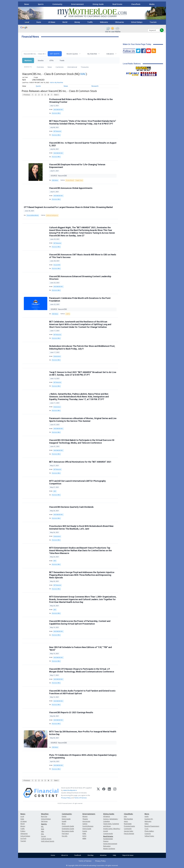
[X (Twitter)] (98, 793)
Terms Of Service (80, 798)
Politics (23, 831)
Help (114, 855)
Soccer (43, 836)
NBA (43, 831)
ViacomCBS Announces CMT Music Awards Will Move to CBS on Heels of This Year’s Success (83, 256)
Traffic (90, 22)
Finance (106, 841)
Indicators (110, 54)
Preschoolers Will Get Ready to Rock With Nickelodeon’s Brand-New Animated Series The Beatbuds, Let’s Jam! (81, 527)
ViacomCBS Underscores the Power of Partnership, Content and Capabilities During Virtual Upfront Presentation (80, 622)
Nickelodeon (57, 356)
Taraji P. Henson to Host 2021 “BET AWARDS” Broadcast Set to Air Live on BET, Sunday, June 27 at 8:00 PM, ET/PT (83, 374)
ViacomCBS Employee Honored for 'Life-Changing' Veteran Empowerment (77, 166)
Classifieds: (128, 814)
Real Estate (117, 4)
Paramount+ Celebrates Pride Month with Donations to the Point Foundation (80, 299)
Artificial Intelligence (52, 215)
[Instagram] (115, 793)
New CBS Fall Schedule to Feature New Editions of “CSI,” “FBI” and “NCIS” (80, 649)
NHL (42, 834)
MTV (55, 491)
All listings (107, 816)
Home (53, 855)
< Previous (26, 95)
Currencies (60, 67)
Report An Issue (128, 855)
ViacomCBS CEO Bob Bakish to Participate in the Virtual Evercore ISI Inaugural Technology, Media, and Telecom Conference (82, 442)
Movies (85, 816)
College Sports (46, 839)
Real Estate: (108, 836)
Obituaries (119, 22)
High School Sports (48, 841)
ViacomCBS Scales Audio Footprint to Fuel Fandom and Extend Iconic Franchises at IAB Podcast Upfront (82, 692)
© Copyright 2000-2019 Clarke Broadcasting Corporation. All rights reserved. (92, 865)
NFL (42, 827)
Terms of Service (85, 861)
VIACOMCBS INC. (58, 110)
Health (64, 821)
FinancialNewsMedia (33, 215)
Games (85, 824)
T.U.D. (147, 829)
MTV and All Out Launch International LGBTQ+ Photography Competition (77, 482)
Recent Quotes (72, 54)
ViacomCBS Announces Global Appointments (71, 188)
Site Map (91, 855)
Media (152, 4)
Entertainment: (89, 814)
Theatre (85, 819)
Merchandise (128, 819)
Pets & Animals (129, 834)
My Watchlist (92, 54)
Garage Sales (128, 831)
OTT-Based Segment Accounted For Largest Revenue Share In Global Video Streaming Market (68, 207)
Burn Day (44, 816)
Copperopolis (108, 834)
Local (27, 22)
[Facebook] (104, 793)
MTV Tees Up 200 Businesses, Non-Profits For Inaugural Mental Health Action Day (83, 733)
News (27, 4)
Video (147, 824)
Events (64, 816)
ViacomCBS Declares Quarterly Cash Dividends (71, 507)
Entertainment (78, 4)
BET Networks (57, 131)
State (39, 22)
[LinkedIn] (109, 793)
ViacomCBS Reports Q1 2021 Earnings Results (71, 712)
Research (95, 86)
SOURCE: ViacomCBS (59, 176)
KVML (84, 834)
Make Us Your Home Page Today (137, 44)
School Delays (137, 22)
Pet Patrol (65, 834)
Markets (28, 60)
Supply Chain (79, 180)
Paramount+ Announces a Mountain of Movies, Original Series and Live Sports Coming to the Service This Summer (83, 420)
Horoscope (86, 821)
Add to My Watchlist (56, 83)
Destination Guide (68, 829)
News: (23, 814)
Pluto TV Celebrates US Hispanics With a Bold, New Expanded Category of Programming (83, 756)
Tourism (153, 22)
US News (52, 22)
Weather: (45, 814)
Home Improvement (110, 844)
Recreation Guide (68, 831)
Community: (67, 814)
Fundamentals (108, 839)
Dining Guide (98, 4)
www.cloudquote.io (70, 790)
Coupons (148, 834)
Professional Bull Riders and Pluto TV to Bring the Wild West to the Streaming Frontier (81, 101)
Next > (56, 95)
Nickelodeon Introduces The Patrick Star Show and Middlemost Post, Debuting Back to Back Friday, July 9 (82, 347)
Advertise (103, 855)
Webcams (104, 22)
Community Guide (68, 826)
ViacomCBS (57, 265)
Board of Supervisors (152, 826)
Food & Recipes (88, 826)
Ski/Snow (44, 821)
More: (147, 814)
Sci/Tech (23, 839)
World (65, 22)
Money (77, 22)
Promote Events (129, 826)
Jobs (125, 816)
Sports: (44, 824)
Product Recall (70, 180)
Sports (41, 4)
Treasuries (85, 67)
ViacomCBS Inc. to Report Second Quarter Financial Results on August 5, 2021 (83, 144)
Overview (40, 67)
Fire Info (65, 836)
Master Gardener (109, 849)
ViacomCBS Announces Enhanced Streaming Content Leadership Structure (80, 278)
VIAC (83, 74)
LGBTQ (68, 314)
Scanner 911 (149, 819)
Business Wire (56, 113)
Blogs (64, 824)
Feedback (78, 855)
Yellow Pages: (149, 836)
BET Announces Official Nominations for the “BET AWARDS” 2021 (80, 462)
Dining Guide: (109, 814)
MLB (43, 829)
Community (57, 4)
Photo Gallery (149, 831)
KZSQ (84, 836)
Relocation (107, 846)
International (72, 67)
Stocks (41, 60)
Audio (147, 816)
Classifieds (136, 4)
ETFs (52, 60)
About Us (65, 855)
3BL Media (55, 180)
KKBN (84, 839)
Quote (38, 86)
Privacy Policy (66, 798)
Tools (62, 60)
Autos (126, 821)
